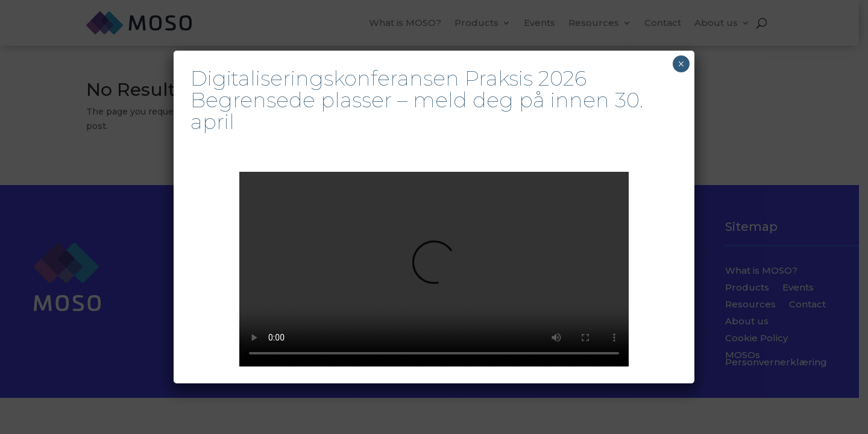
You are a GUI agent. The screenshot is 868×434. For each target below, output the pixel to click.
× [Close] (681, 64)
